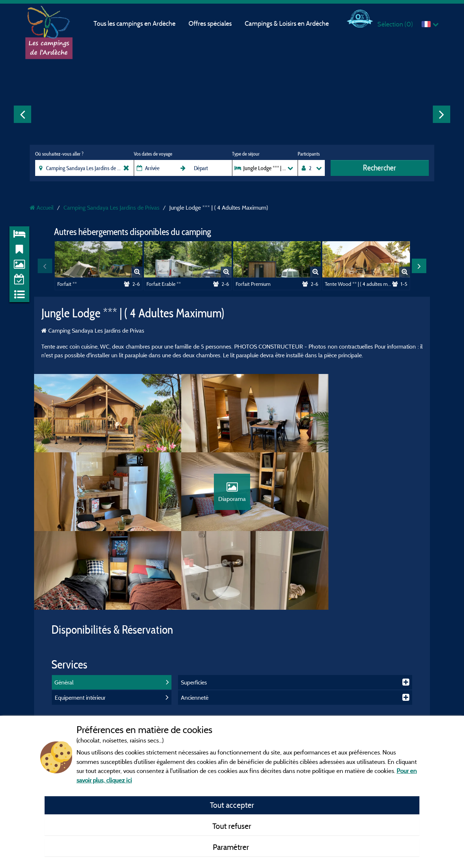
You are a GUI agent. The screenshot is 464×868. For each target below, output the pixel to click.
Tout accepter (232, 805)
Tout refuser (232, 826)
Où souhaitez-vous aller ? (59, 154)
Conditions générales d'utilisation (218, 713)
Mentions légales (200, 692)
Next (442, 114)
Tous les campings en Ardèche (134, 23)
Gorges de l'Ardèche (332, 713)
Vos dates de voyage (153, 154)
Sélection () (395, 24)
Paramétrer (232, 847)
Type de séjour (246, 154)
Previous (22, 114)
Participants (309, 154)
